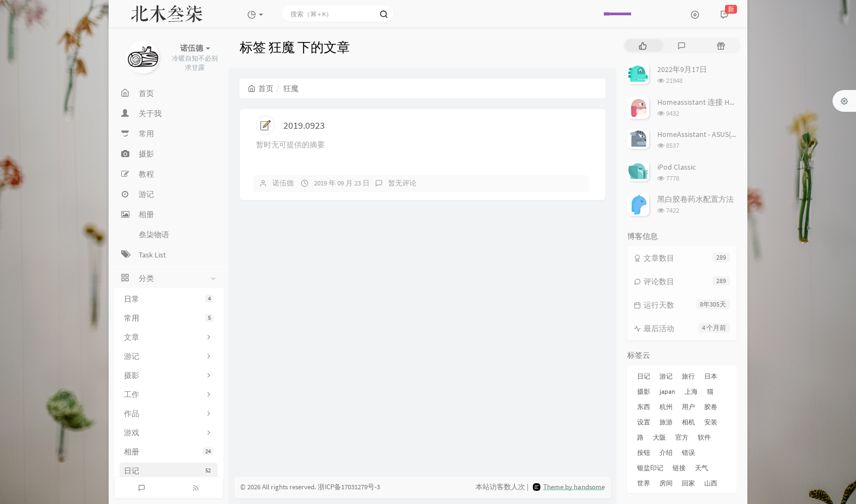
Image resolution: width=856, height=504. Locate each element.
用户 (688, 407)
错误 (688, 452)
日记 (169, 471)
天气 (702, 468)
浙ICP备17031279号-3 (349, 487)
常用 (169, 318)
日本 (711, 376)
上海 (691, 391)
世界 (644, 483)
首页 (261, 88)
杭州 (666, 407)
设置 (644, 422)
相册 (169, 452)
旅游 (666, 422)
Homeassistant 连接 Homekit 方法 (713, 102)
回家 (688, 483)
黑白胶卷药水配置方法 (695, 199)
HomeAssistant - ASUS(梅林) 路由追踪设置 (727, 134)
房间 (666, 483)
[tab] (643, 46)
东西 (644, 407)
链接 (679, 468)
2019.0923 (304, 125)
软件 (704, 437)
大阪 (659, 437)
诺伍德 (283, 183)
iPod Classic (676, 167)
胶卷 (711, 407)
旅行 (688, 376)
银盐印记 (650, 468)
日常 (169, 299)
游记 (666, 376)
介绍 (666, 452)
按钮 (644, 452)
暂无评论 (402, 183)
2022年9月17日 (682, 69)
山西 (711, 483)
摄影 (644, 391)
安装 (711, 422)
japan (667, 391)
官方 (682, 437)
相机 (688, 422)
